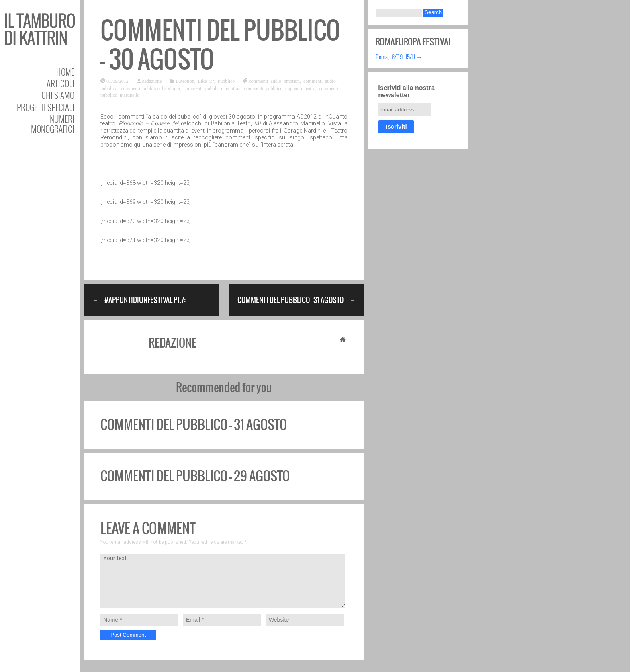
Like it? (206, 81)
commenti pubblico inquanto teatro (280, 88)
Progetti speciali (46, 107)
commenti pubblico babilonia (150, 88)
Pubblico (226, 81)
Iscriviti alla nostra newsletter (406, 91)
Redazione (152, 81)
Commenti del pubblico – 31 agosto (194, 425)
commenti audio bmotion (274, 81)
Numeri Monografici (53, 124)
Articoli (60, 83)
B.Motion (185, 81)
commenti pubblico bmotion (212, 88)
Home (65, 72)
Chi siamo (58, 95)
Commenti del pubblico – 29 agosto (195, 476)
